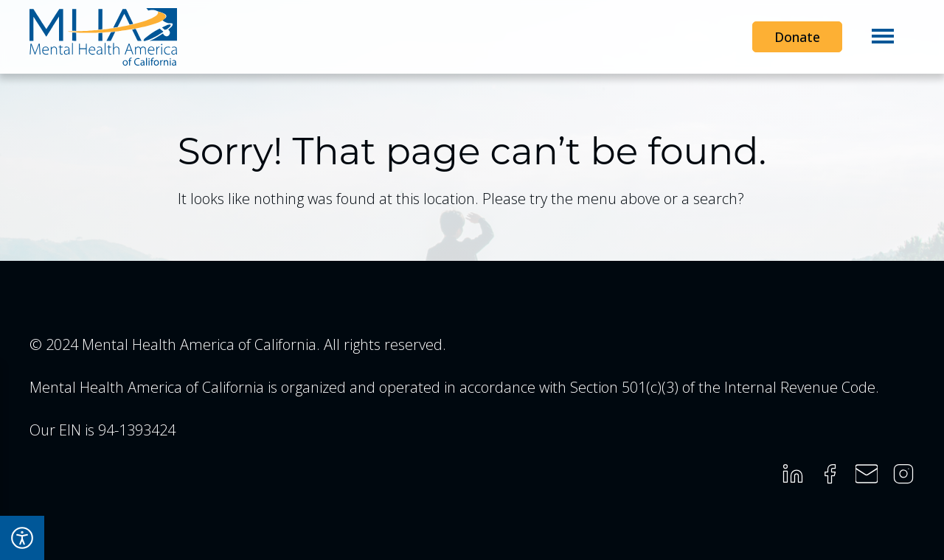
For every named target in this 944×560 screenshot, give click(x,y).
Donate (797, 37)
